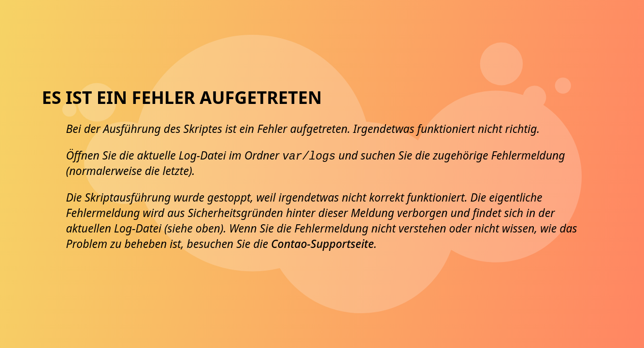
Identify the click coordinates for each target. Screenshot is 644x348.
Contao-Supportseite (322, 244)
